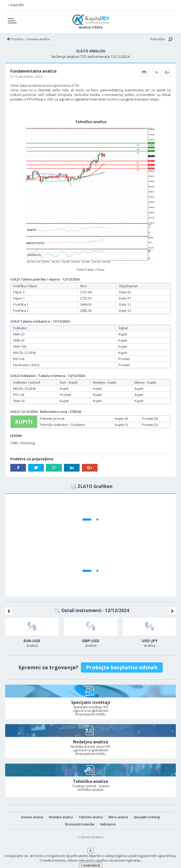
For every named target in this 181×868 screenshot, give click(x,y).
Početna (17, 39)
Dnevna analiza (32, 817)
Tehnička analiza (91, 817)
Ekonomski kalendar (80, 824)
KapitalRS (17, 5)
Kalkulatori (108, 824)
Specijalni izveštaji (147, 817)
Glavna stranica (92, 837)
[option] (32, 634)
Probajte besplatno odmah (122, 667)
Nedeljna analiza (61, 817)
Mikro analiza (118, 817)
